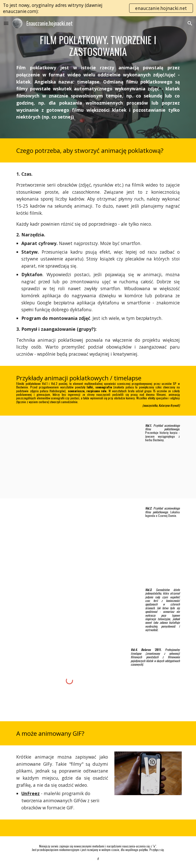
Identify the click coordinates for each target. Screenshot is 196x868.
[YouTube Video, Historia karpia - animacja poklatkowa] (76, 457)
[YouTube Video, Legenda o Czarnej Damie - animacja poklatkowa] (76, 539)
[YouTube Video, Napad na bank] (76, 609)
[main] (98, 46)
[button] (6, 23)
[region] (98, 8)
